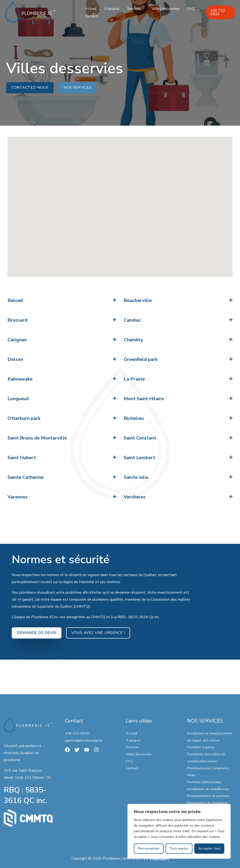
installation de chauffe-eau (209, 789)
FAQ (191, 9)
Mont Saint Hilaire (144, 399)
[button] (62, 301)
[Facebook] (67, 750)
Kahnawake (20, 379)
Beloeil (15, 301)
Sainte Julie (136, 478)
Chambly (133, 340)
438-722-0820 (78, 733)
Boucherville (138, 301)
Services (134, 9)
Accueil (91, 9)
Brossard (17, 320)
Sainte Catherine (26, 478)
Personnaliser (149, 848)
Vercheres (135, 497)
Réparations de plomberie (208, 803)
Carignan (17, 340)
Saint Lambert (139, 458)
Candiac (132, 320)
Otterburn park (24, 419)
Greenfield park (141, 360)
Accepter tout (209, 848)
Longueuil (18, 399)
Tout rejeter (179, 848)
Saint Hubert (22, 458)
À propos (112, 9)
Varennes (18, 497)
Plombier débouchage (205, 782)
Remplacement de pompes (209, 796)
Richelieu (134, 419)
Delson (15, 360)
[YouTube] (87, 750)
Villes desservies (166, 9)
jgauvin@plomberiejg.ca (84, 740)
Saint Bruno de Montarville (37, 438)
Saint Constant (140, 438)
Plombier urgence (201, 747)
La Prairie (134, 379)
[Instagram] (96, 750)
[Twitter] (77, 750)
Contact (91, 16)
